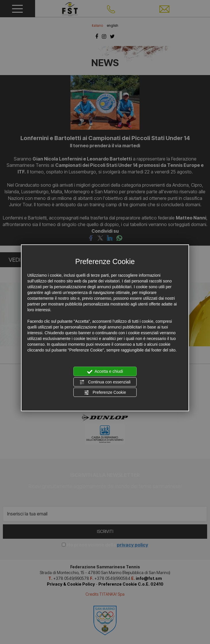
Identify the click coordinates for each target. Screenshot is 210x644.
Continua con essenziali (105, 382)
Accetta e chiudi (105, 372)
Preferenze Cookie (105, 393)
